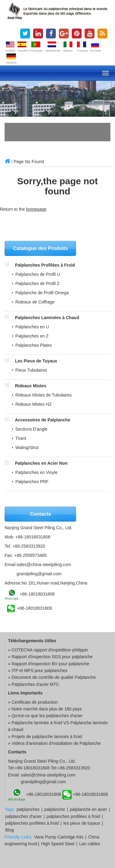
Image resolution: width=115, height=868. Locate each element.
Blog (10, 830)
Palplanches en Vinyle (36, 472)
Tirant (21, 438)
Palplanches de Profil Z (37, 283)
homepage (36, 209)
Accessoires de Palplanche (42, 420)
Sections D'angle (31, 429)
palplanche (55, 809)
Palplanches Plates (34, 345)
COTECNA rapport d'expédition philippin (50, 650)
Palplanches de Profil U (38, 274)
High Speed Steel (58, 844)
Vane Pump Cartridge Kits (59, 837)
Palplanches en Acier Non (41, 463)
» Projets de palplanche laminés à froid (45, 737)
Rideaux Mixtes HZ (33, 404)
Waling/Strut (27, 448)
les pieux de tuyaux (82, 823)
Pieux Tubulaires (31, 370)
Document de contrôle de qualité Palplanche (54, 677)
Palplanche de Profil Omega (42, 293)
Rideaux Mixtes (31, 386)
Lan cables (90, 844)
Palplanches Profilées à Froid (45, 265)
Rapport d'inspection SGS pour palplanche (52, 657)
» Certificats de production (33, 702)
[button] (10, 265)
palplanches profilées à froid (73, 816)
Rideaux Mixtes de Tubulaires (44, 395)
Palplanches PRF (32, 482)
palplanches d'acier (23, 816)
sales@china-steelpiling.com (44, 565)
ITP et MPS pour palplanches (40, 671)
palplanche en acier (88, 809)
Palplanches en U (32, 327)
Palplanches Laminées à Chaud (47, 318)
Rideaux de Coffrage (35, 302)
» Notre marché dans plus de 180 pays (45, 709)
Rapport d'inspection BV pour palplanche (50, 664)
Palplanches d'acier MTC (35, 684)
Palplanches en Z (32, 336)
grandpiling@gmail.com (39, 574)
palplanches (28, 809)
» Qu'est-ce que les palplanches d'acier (45, 716)
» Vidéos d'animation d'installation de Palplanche (54, 743)
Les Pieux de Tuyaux (36, 361)
